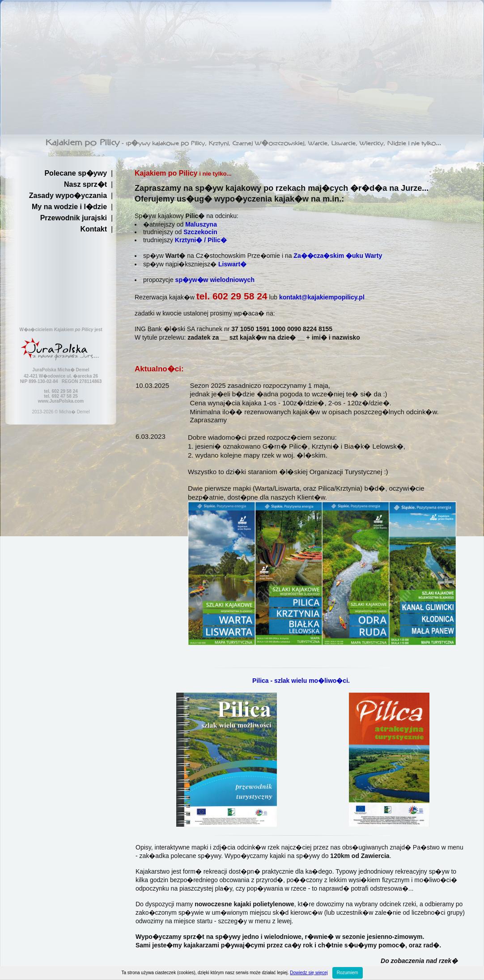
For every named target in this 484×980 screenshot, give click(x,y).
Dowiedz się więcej (309, 973)
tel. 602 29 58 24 (232, 296)
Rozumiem (348, 973)
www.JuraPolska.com (61, 401)
